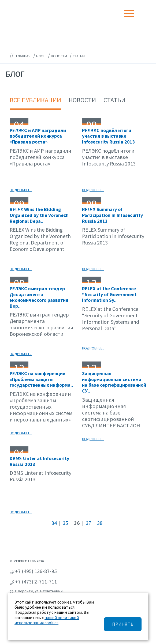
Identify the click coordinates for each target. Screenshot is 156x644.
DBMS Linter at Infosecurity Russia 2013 (39, 461)
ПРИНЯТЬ (123, 624)
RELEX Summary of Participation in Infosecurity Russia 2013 (112, 215)
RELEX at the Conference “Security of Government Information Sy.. (109, 294)
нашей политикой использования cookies (47, 620)
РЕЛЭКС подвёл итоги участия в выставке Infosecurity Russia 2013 (109, 136)
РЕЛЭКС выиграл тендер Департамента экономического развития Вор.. (39, 297)
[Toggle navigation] (129, 14)
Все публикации (35, 100)
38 (100, 523)
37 (88, 523)
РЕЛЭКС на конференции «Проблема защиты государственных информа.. (41, 379)
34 (54, 523)
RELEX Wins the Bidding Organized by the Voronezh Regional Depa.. (39, 215)
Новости (82, 100)
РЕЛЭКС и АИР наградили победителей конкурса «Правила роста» (38, 136)
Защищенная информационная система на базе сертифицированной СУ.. (114, 382)
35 (65, 523)
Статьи (114, 100)
